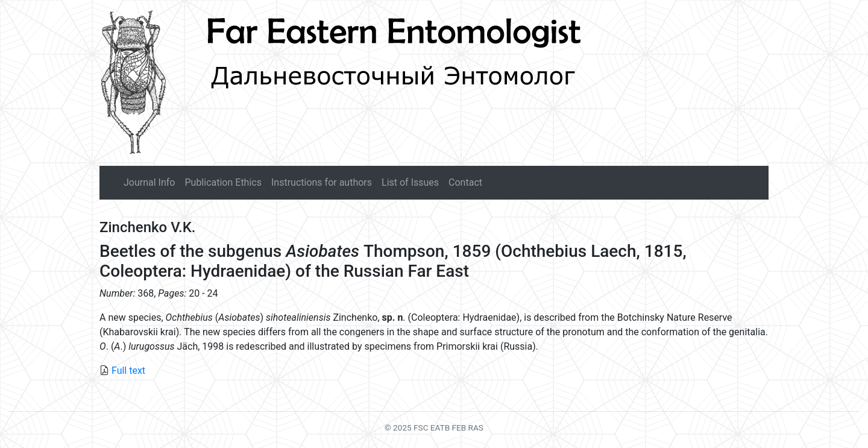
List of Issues (410, 182)
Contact (465, 182)
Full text (128, 371)
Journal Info (149, 182)
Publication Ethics (223, 182)
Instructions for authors (322, 182)
